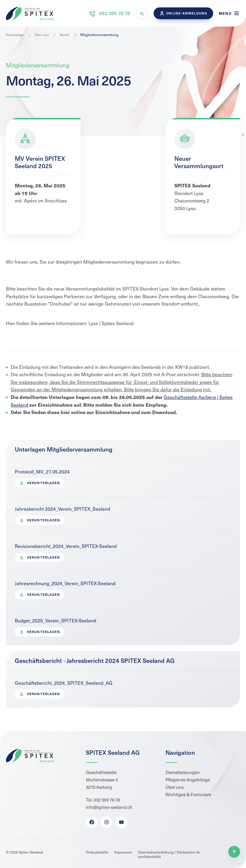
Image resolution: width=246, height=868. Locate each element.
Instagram (106, 822)
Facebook (91, 822)
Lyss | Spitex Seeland (111, 323)
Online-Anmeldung (183, 13)
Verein (65, 35)
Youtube (121, 822)
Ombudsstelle (97, 852)
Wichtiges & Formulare (188, 794)
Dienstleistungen (183, 772)
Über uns (42, 35)
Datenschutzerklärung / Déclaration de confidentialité (169, 854)
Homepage (15, 35)
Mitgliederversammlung (99, 35)
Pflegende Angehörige (188, 780)
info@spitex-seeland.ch (109, 807)
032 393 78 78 (109, 13)
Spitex (30, 14)
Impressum (123, 852)
